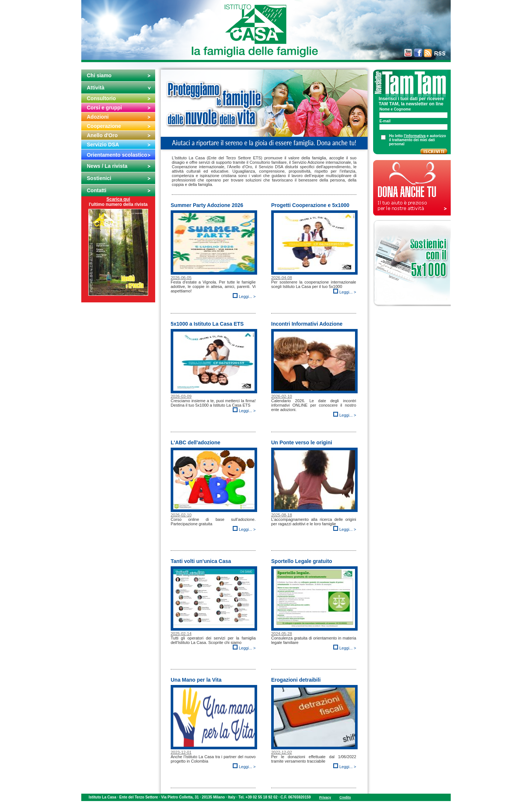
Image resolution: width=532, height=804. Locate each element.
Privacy (325, 797)
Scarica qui (118, 199)
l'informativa (415, 136)
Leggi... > (247, 296)
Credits (345, 797)
